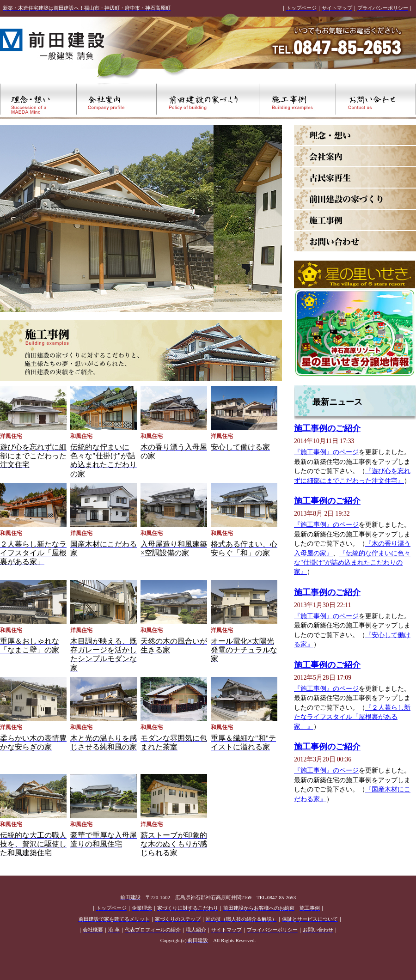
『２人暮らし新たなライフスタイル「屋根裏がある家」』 (352, 717)
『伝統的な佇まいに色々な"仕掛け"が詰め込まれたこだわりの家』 (352, 563)
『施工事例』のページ (326, 452)
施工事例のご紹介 (327, 428)
